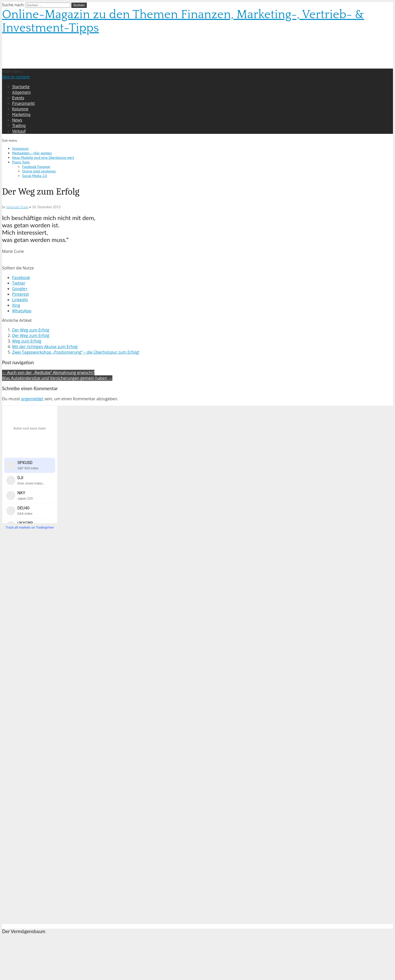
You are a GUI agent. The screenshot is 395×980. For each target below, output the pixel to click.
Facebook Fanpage (36, 167)
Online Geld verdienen (39, 171)
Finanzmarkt (23, 103)
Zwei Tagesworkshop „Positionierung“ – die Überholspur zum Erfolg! (76, 352)
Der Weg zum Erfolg (31, 330)
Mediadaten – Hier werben (32, 153)
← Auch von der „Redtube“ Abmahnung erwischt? (48, 373)
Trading (19, 126)
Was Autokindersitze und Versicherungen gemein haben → (57, 378)
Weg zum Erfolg (27, 341)
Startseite (21, 87)
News (17, 120)
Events (18, 98)
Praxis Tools (21, 162)
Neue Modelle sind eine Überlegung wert (43, 158)
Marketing (21, 114)
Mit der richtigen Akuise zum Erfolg (45, 347)
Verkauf (19, 131)
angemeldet (32, 399)
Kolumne (20, 109)
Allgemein (21, 92)
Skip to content (16, 77)
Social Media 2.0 (35, 176)
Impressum (20, 148)
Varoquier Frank (17, 207)
